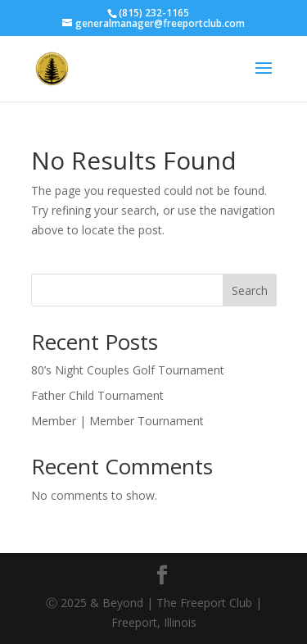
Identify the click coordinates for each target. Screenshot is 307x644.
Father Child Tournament (97, 395)
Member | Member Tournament (117, 421)
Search (250, 290)
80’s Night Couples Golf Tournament (128, 370)
